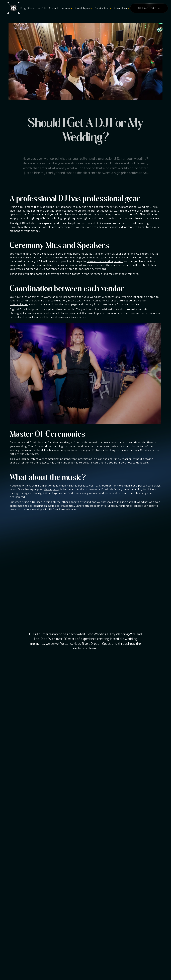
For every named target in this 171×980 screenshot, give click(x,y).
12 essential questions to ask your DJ (72, 450)
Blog (23, 8)
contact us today (144, 506)
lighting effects (39, 218)
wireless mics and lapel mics (105, 261)
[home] (14, 8)
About (31, 8)
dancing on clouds (44, 506)
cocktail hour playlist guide (134, 493)
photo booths (81, 223)
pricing (124, 506)
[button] (66, 8)
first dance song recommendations (89, 493)
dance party (51, 489)
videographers (128, 227)
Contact (54, 8)
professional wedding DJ (137, 207)
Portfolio (42, 8)
